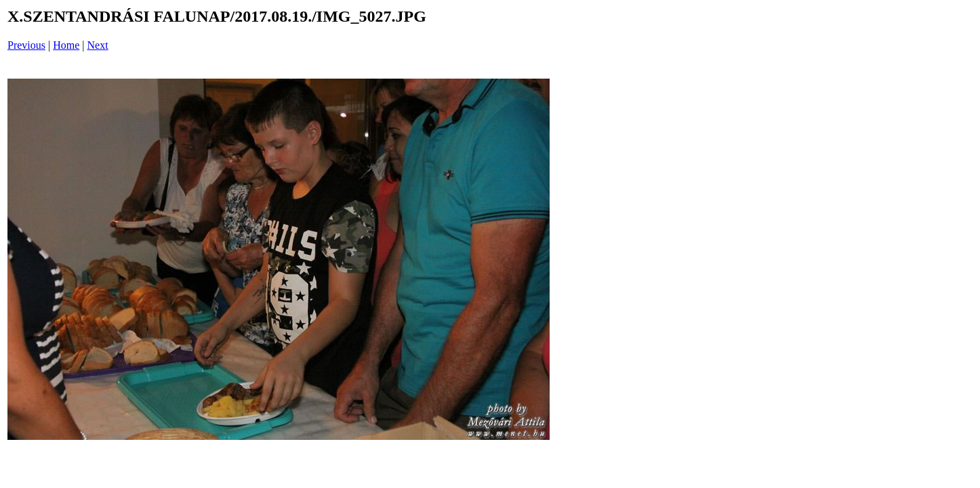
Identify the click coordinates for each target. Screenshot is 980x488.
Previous (26, 45)
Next (98, 45)
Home (66, 45)
